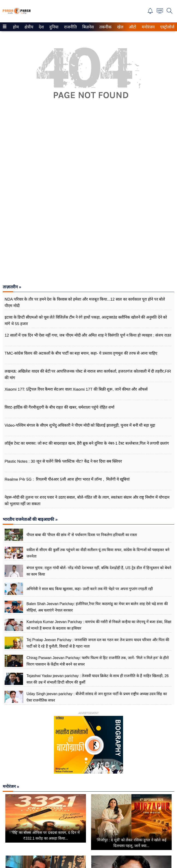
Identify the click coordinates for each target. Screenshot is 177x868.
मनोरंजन (147, 27)
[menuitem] (16, 27)
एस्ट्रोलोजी (167, 27)
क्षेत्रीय (28, 27)
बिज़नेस (87, 27)
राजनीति (70, 27)
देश (41, 27)
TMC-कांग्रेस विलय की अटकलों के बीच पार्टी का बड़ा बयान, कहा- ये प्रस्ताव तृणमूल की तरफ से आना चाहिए (81, 353)
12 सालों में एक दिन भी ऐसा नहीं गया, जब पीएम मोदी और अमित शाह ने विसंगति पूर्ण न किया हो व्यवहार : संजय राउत (88, 335)
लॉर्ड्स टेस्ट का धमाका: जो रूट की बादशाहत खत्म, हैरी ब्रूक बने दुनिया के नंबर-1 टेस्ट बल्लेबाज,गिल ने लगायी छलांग (87, 443)
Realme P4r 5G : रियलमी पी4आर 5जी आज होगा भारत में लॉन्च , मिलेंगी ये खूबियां (67, 479)
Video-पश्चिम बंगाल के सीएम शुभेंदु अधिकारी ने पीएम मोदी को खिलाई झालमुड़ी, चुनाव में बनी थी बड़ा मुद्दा (80, 425)
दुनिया (53, 27)
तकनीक (105, 27)
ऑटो (132, 27)
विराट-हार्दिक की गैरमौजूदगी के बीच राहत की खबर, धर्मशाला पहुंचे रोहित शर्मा (59, 407)
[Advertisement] (88, 162)
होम (16, 27)
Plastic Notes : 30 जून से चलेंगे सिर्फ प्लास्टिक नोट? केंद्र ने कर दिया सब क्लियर (63, 461)
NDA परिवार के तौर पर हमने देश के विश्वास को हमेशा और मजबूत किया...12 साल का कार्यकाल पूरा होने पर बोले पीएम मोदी (85, 303)
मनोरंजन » (11, 787)
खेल (120, 27)
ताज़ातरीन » (12, 287)
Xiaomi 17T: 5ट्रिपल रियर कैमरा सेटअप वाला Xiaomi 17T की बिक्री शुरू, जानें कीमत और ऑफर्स (76, 389)
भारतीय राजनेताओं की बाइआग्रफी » (30, 519)
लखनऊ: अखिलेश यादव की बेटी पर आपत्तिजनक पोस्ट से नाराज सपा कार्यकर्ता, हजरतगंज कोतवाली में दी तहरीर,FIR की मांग (88, 375)
